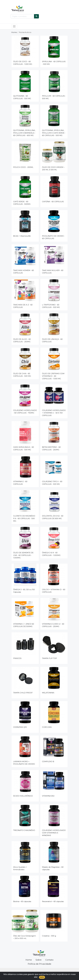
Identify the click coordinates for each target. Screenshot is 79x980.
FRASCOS (17, 658)
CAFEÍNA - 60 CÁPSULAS (53, 202)
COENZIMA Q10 (20, 727)
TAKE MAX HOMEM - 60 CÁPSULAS (24, 272)
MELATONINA (48, 693)
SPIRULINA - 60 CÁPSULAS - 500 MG (54, 63)
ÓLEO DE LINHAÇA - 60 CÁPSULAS (52, 340)
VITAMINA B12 (48, 796)
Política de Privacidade (39, 964)
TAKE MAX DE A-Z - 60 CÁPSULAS (23, 306)
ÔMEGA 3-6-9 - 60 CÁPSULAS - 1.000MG (51, 554)
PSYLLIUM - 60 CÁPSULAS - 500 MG (54, 97)
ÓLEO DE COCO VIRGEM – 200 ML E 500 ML (53, 168)
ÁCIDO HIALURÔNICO (23, 796)
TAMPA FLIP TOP (49, 658)
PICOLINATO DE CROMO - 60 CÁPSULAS (53, 237)
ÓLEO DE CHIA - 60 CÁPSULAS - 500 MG (22, 375)
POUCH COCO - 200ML (23, 167)
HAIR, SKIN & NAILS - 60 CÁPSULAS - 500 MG (24, 448)
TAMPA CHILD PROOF (23, 693)
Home (14, 32)
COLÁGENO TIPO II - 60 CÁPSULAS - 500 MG (52, 483)
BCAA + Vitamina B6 (22, 236)
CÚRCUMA (47, 727)
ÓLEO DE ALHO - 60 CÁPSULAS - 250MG (22, 340)
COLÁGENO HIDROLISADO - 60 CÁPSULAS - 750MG (25, 412)
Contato (49, 960)
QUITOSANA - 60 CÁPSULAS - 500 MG (22, 97)
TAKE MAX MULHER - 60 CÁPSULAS (53, 272)
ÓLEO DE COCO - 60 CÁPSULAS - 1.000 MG (23, 63)
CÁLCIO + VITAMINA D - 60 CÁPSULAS (54, 591)
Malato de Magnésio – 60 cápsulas (53, 868)
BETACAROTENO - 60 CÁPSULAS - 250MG (51, 448)
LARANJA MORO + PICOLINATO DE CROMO (24, 763)
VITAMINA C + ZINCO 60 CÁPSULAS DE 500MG (24, 625)
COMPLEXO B (48, 761)
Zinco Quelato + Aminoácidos (20, 868)
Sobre (39, 960)
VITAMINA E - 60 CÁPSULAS (20, 483)
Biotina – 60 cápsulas (22, 901)
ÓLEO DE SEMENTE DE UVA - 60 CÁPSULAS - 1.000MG (23, 555)
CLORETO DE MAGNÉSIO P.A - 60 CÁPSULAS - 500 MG (24, 518)
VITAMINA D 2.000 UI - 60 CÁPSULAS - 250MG (53, 625)
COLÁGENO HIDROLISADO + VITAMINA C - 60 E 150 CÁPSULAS (54, 413)
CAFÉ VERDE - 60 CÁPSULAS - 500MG (22, 203)
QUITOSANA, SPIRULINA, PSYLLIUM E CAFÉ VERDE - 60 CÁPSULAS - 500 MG (54, 133)
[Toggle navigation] (14, 26)
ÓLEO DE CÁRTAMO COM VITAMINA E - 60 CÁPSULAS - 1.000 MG (53, 376)
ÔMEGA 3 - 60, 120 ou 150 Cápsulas (24, 591)
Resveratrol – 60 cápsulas (53, 901)
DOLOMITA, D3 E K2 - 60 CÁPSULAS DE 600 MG (53, 517)
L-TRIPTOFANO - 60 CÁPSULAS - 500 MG (51, 306)
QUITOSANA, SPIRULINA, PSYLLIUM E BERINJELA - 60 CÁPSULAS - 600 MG (24, 133)
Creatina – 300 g (49, 936)
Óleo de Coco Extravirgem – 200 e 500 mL (25, 937)
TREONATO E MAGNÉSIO (24, 830)
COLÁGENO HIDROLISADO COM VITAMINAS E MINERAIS (54, 833)
